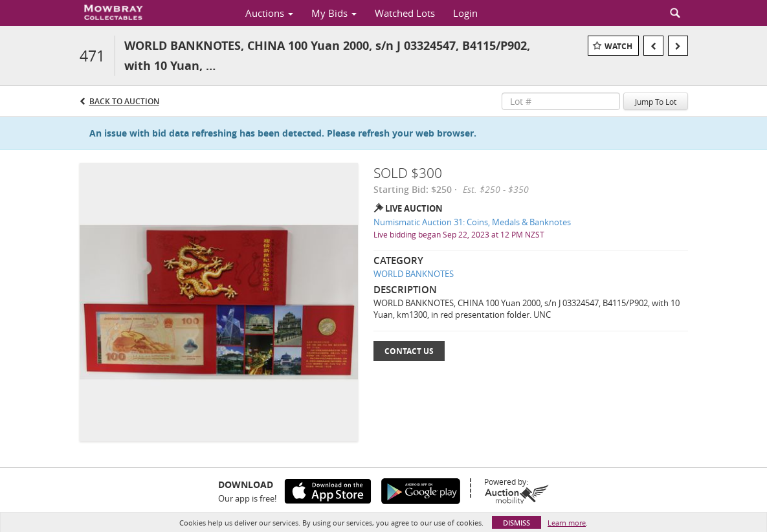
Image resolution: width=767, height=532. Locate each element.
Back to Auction (124, 101)
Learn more (567, 523)
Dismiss (517, 523)
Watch (618, 46)
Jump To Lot (656, 102)
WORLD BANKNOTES (414, 274)
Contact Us (409, 351)
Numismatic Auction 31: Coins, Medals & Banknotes (472, 222)
